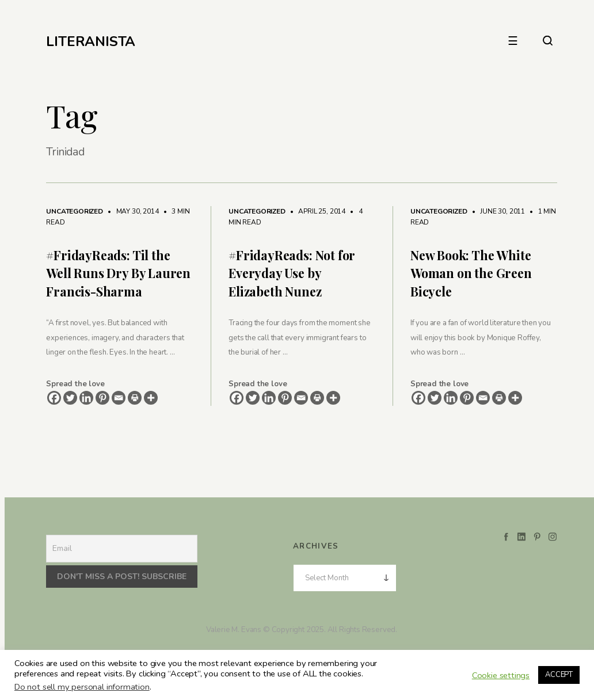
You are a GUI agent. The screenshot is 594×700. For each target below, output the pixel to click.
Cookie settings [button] (501, 675)
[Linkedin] (86, 398)
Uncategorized (75, 211)
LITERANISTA (91, 41)
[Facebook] (54, 398)
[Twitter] (70, 398)
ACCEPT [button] (559, 675)
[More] (151, 398)
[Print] (135, 398)
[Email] (119, 398)
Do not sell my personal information (82, 687)
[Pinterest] (102, 398)
